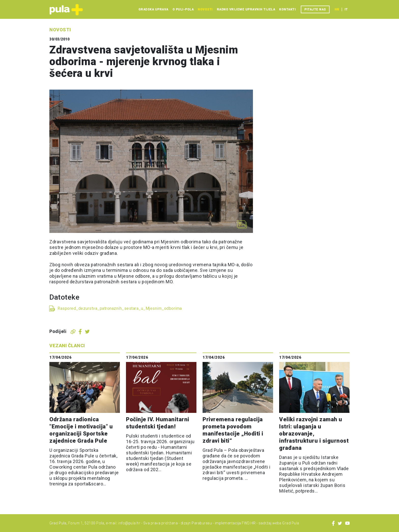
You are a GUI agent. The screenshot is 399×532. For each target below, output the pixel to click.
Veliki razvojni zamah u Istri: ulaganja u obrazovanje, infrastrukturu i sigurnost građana (314, 434)
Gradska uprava (153, 9)
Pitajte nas (315, 9)
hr (337, 9)
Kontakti (287, 9)
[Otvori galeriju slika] (242, 225)
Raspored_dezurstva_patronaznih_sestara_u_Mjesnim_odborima (120, 308)
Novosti (205, 9)
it (346, 9)
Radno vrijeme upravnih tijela (246, 9)
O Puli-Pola (183, 9)
